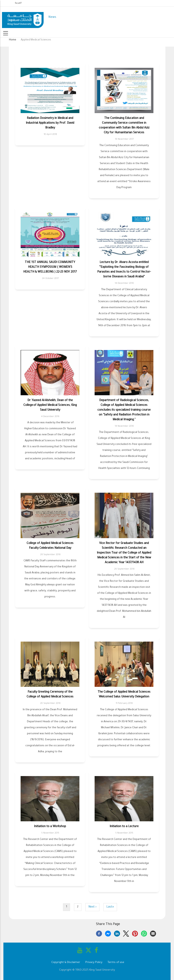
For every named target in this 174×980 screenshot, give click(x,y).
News (52, 17)
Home (13, 40)
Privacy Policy (94, 962)
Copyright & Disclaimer (66, 962)
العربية (18, 3)
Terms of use (116, 962)
